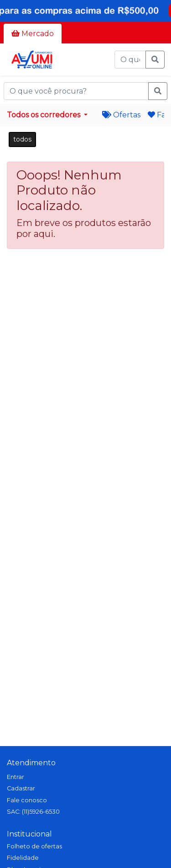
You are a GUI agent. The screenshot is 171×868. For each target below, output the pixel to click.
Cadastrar (21, 788)
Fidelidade (23, 858)
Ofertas (121, 115)
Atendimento (31, 763)
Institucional (29, 834)
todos (22, 139)
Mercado (33, 34)
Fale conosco (27, 800)
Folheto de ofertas (34, 846)
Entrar (16, 777)
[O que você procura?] (130, 60)
